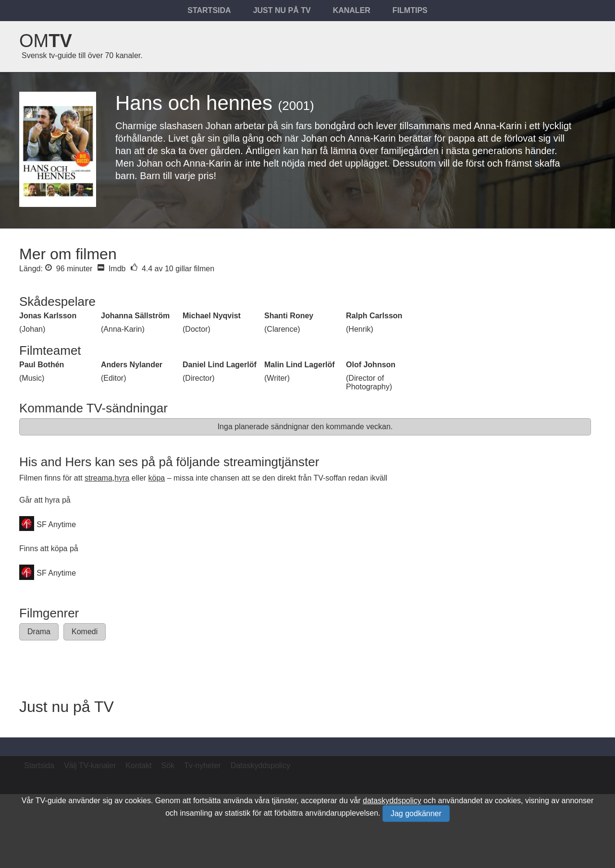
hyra (122, 478)
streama (98, 478)
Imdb (111, 269)
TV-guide (51, 801)
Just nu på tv (282, 10)
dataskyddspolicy (392, 801)
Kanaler (352, 10)
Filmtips (410, 10)
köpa (157, 478)
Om (46, 41)
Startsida (209, 10)
